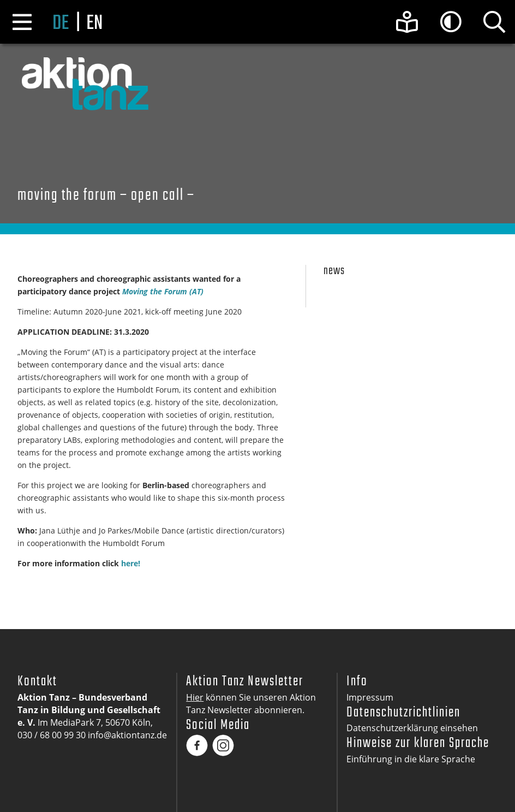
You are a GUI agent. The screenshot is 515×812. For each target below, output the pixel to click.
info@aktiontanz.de (127, 735)
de (61, 24)
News (334, 271)
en (94, 24)
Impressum (370, 697)
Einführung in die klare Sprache (411, 759)
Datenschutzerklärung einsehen (412, 728)
